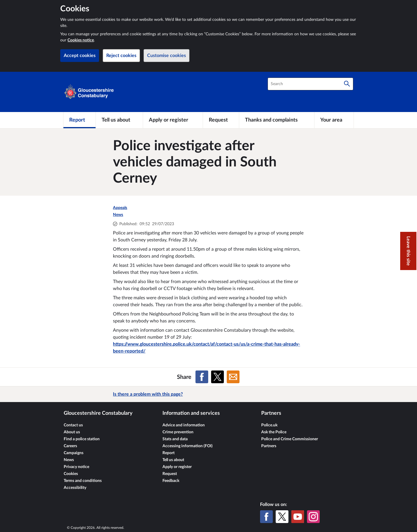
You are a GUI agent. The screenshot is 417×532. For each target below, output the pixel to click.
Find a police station (82, 439)
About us (72, 432)
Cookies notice (81, 40)
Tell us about (173, 460)
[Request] (221, 120)
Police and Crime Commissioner (290, 439)
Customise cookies (167, 56)
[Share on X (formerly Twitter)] (217, 377)
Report (169, 453)
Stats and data (175, 439)
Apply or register (177, 467)
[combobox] (310, 84)
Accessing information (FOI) (188, 446)
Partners (269, 446)
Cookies (71, 474)
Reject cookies (121, 56)
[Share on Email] (233, 377)
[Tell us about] (119, 120)
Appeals (120, 208)
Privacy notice (76, 467)
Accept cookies (80, 56)
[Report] (79, 120)
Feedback (171, 481)
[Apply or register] (173, 120)
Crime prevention (178, 432)
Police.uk (269, 425)
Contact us (73, 425)
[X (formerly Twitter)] (282, 517)
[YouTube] (298, 517)
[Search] (347, 84)
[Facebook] (266, 517)
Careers (70, 446)
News (118, 215)
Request (170, 474)
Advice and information (184, 425)
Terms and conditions (83, 481)
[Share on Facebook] (202, 377)
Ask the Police (274, 432)
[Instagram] (313, 517)
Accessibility (75, 488)
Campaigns (74, 453)
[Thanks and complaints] (277, 120)
